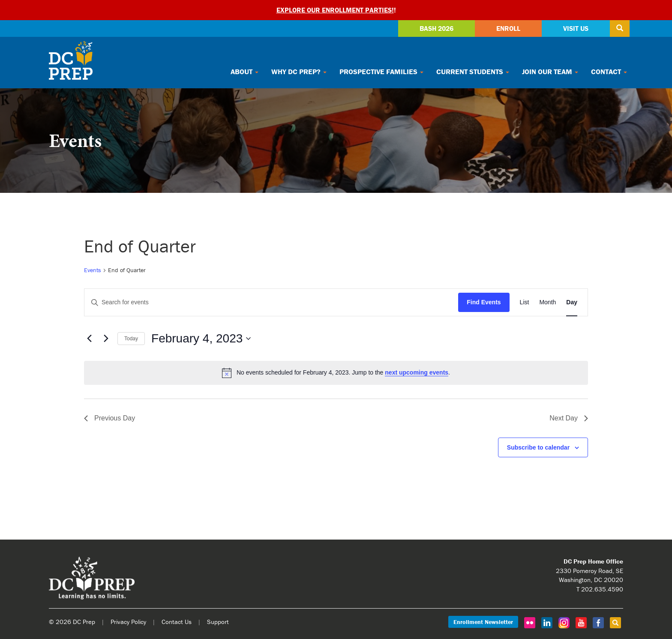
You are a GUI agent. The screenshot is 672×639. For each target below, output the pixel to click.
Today (131, 339)
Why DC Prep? (299, 72)
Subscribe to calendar (538, 447)
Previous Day (109, 418)
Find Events (484, 302)
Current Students (473, 72)
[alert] (336, 373)
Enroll (508, 28)
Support (218, 622)
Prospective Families (381, 72)
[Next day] (106, 339)
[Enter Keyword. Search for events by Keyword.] (271, 302)
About (244, 72)
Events (93, 270)
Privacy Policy (128, 622)
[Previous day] (89, 339)
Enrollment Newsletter (483, 622)
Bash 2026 (436, 28)
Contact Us (177, 622)
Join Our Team (550, 72)
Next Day (569, 418)
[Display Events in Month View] (547, 302)
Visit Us (576, 28)
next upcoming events (417, 372)
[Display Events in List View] (525, 302)
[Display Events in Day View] (572, 302)
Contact (609, 72)
